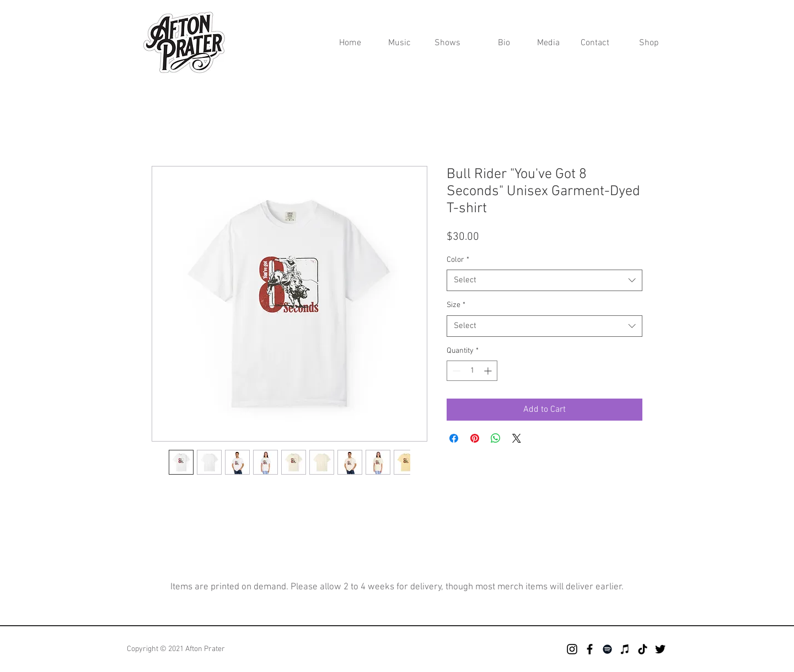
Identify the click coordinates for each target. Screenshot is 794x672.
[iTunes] (625, 649)
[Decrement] (455, 371)
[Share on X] (517, 438)
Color (458, 260)
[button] (543, 43)
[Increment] (489, 371)
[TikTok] (643, 649)
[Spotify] (607, 649)
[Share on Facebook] (454, 438)
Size (456, 305)
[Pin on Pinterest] (475, 438)
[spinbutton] (472, 371)
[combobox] (544, 280)
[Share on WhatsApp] (496, 438)
